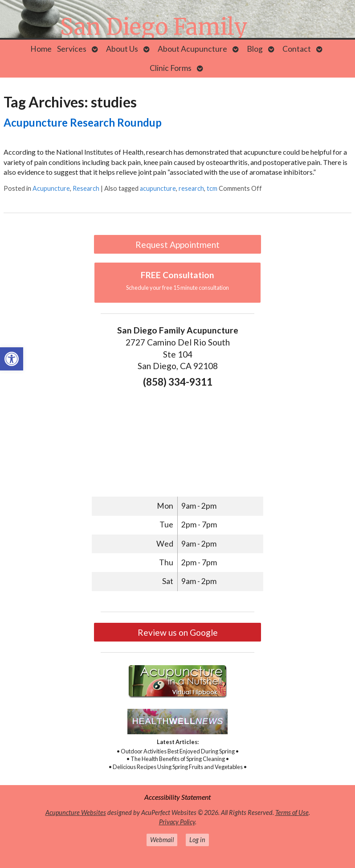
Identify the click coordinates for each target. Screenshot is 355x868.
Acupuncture (51, 188)
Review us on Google (178, 632)
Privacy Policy (177, 822)
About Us (122, 49)
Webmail (162, 840)
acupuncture (158, 188)
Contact (297, 49)
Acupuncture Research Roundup (83, 122)
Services (72, 49)
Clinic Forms (171, 68)
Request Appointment (177, 245)
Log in (197, 840)
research (191, 188)
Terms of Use (292, 812)
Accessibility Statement (177, 797)
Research (86, 188)
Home (41, 49)
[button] (12, 359)
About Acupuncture (192, 49)
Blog (255, 49)
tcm (212, 188)
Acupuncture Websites (76, 812)
